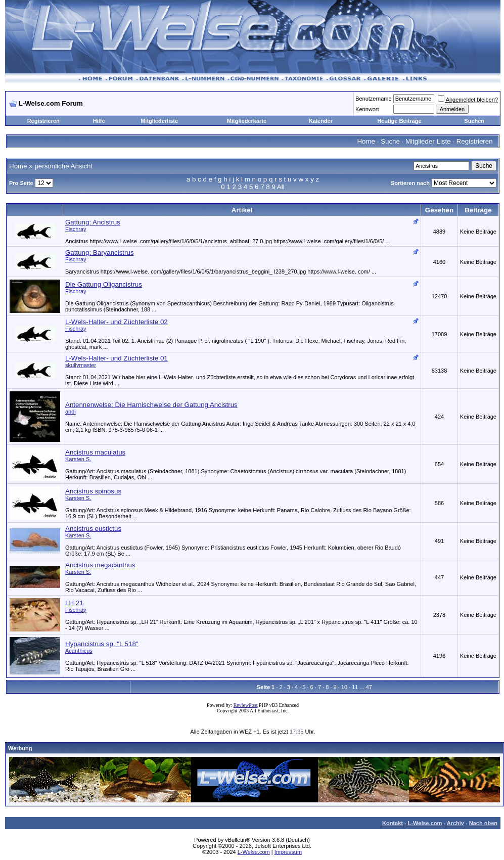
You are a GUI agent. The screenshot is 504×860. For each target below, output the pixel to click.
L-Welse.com (425, 823)
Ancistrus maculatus (95, 452)
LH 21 (74, 603)
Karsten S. (78, 459)
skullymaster (81, 365)
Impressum (288, 852)
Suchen (474, 121)
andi (71, 412)
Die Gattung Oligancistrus (104, 284)
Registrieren (43, 121)
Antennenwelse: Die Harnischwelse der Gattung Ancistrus (151, 405)
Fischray (76, 229)
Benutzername (374, 99)
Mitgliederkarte (247, 121)
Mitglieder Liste (428, 141)
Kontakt (393, 823)
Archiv (455, 823)
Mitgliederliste (159, 121)
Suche (390, 141)
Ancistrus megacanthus (100, 565)
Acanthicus (79, 651)
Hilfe (99, 121)
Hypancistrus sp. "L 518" (102, 644)
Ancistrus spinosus (93, 491)
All (281, 187)
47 (369, 687)
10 (344, 687)
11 (355, 687)
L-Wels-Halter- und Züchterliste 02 (117, 322)
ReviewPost (246, 705)
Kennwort (367, 109)
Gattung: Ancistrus (93, 222)
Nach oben (483, 823)
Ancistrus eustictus (93, 529)
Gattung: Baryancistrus (100, 253)
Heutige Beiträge (399, 121)
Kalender (321, 121)
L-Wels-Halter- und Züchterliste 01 (117, 358)
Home (366, 141)
